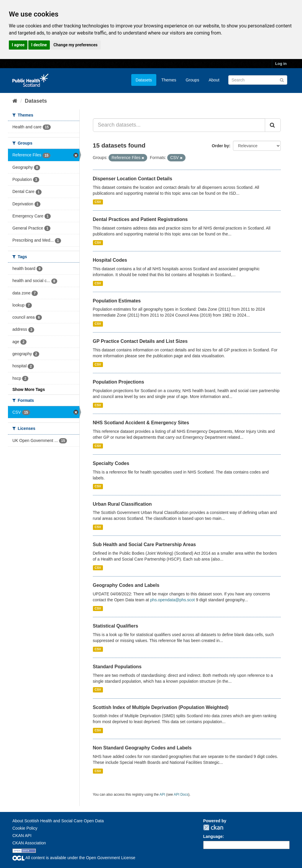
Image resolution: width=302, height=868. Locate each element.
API (162, 795)
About (214, 80)
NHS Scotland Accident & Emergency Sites (141, 423)
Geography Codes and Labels (126, 585)
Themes (169, 80)
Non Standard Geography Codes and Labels (142, 748)
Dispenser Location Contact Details (133, 179)
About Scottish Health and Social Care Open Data (58, 821)
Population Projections (119, 382)
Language (213, 836)
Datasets (144, 80)
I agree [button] (18, 45)
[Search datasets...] (179, 125)
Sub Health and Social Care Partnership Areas (145, 544)
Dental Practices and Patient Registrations (140, 219)
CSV (98, 202)
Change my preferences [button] (75, 45)
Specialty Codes (111, 463)
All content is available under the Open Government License (74, 858)
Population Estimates (117, 301)
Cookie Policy (25, 828)
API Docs (181, 795)
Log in (281, 64)
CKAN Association (29, 843)
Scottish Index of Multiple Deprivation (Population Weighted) (161, 707)
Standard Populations (117, 667)
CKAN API (22, 836)
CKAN (213, 827)
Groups (192, 80)
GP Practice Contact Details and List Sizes (140, 341)
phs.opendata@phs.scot (172, 600)
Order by (220, 146)
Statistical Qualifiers (116, 626)
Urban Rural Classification (122, 504)
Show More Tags (29, 389)
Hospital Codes (110, 260)
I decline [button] (39, 45)
